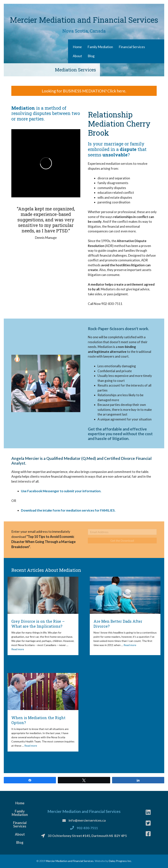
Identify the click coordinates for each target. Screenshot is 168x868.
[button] (84, 91)
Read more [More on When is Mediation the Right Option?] (31, 746)
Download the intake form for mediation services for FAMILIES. (68, 510)
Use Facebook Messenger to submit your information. (61, 491)
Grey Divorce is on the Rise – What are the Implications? (38, 624)
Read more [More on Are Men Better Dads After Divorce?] (130, 645)
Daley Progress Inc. (120, 861)
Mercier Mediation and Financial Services (70, 861)
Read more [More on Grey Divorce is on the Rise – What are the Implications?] (18, 649)
